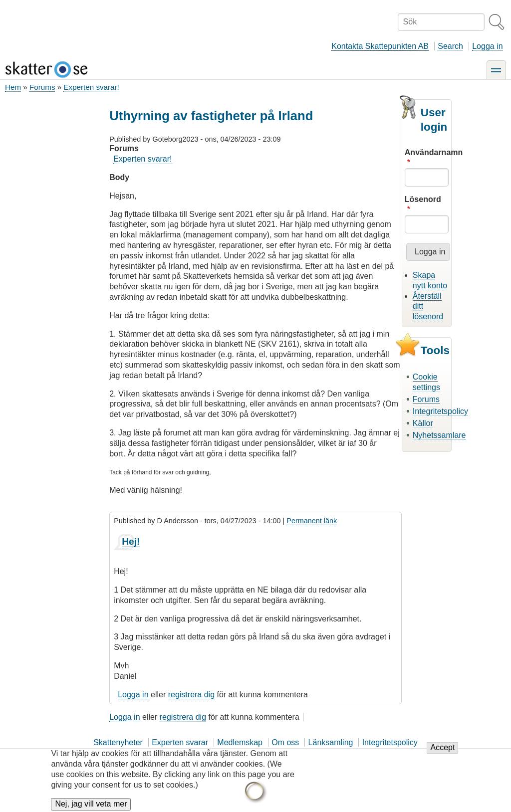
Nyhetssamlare (439, 435)
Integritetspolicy (440, 411)
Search (450, 46)
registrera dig (191, 695)
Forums (42, 87)
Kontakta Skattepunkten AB (380, 46)
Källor (423, 423)
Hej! (131, 541)
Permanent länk (312, 521)
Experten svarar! (91, 87)
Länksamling (331, 742)
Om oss (285, 742)
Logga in (487, 46)
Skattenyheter (118, 742)
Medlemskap (240, 742)
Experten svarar (180, 742)
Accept (442, 753)
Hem (13, 87)
